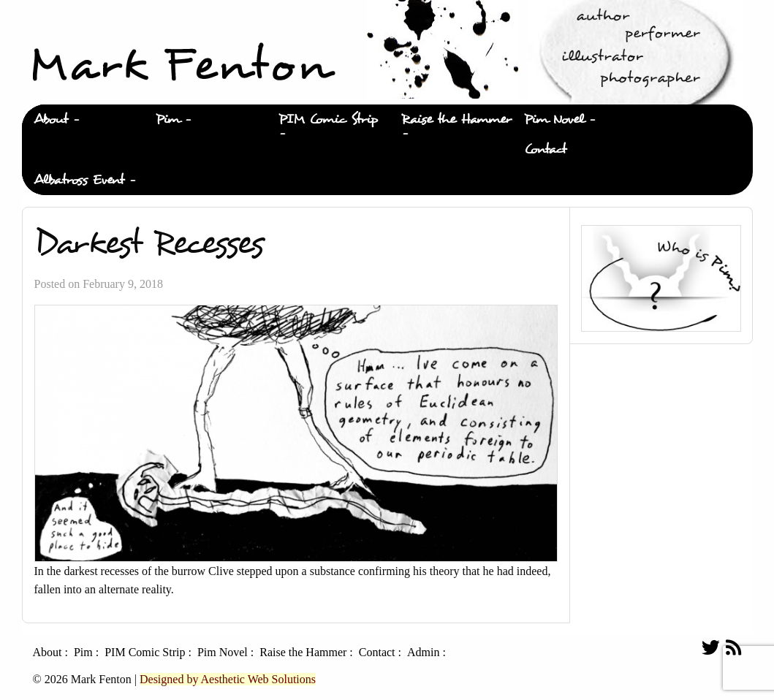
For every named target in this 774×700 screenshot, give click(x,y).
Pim (168, 119)
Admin (423, 653)
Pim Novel (554, 119)
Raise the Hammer (456, 119)
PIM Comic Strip (328, 119)
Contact (545, 149)
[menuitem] (83, 120)
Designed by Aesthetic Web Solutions (228, 679)
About (51, 119)
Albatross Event (79, 180)
